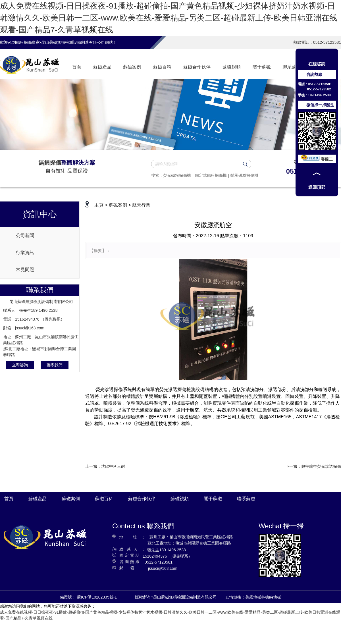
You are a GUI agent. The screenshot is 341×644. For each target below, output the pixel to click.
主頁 (99, 205)
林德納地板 (271, 597)
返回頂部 (317, 187)
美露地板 (253, 597)
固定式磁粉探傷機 (211, 175)
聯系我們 (55, 365)
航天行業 (141, 205)
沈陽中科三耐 (113, 466)
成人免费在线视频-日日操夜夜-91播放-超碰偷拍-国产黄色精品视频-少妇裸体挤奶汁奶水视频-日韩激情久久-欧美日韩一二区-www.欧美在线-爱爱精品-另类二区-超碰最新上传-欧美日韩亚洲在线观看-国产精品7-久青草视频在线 (169, 18)
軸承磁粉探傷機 (244, 175)
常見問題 (25, 270)
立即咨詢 (20, 365)
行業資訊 (25, 253)
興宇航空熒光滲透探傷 (321, 466)
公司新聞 (25, 235)
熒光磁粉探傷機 (177, 175)
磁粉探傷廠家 (28, 42)
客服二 (317, 159)
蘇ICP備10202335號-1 (97, 597)
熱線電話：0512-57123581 (317, 42)
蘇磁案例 (118, 205)
